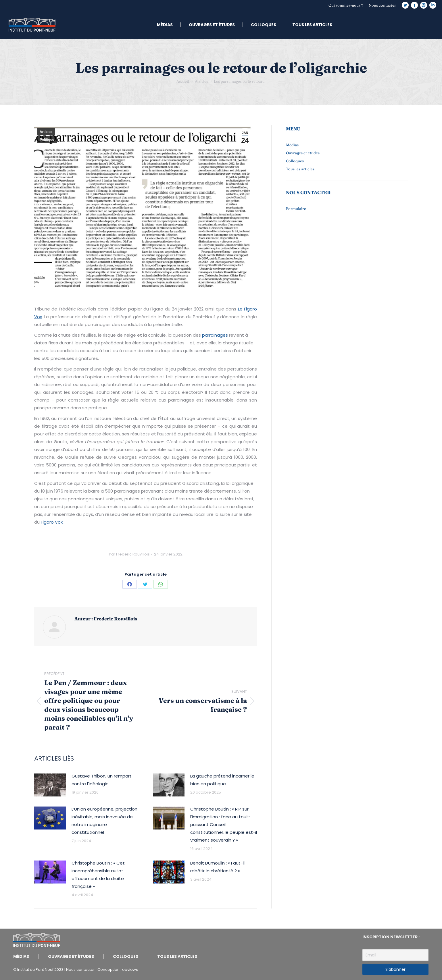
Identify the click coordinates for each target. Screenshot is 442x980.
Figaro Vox (52, 522)
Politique (47, 140)
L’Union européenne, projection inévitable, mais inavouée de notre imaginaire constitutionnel (104, 821)
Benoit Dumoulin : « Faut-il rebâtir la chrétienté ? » (217, 867)
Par (129, 554)
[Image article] (50, 785)
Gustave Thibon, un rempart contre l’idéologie (102, 780)
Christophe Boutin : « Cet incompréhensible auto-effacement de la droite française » (98, 875)
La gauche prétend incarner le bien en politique (222, 780)
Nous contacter (80, 970)
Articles (46, 132)
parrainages (215, 335)
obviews (130, 970)
